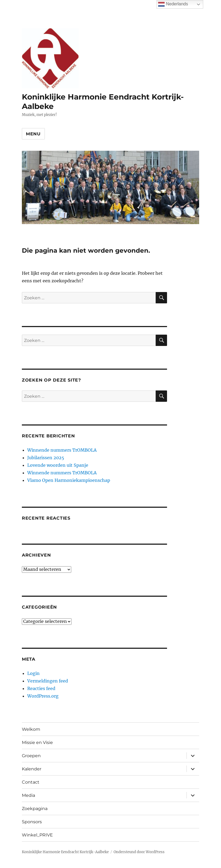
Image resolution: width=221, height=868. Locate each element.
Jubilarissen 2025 (46, 458)
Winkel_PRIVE (37, 835)
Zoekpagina (35, 809)
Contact (31, 782)
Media (28, 795)
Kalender (32, 769)
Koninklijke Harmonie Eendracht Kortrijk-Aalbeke (65, 852)
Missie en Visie (37, 742)
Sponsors (32, 822)
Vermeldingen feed (48, 681)
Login (33, 673)
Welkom (31, 729)
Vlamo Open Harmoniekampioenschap (69, 480)
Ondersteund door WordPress (139, 852)
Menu (33, 134)
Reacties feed (41, 688)
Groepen (31, 756)
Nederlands (173, 4)
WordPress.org (43, 696)
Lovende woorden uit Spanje (58, 465)
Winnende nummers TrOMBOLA (62, 450)
